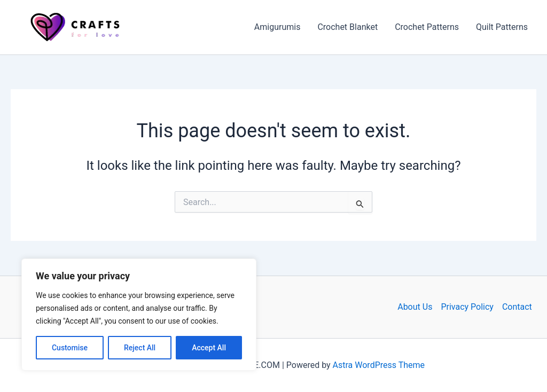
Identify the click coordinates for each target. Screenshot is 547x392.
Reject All (140, 348)
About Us (415, 307)
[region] (139, 315)
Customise (70, 348)
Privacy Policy (467, 307)
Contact (517, 307)
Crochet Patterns (427, 27)
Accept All (209, 348)
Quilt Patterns (502, 27)
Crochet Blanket (347, 27)
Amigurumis (278, 27)
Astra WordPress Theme (379, 365)
